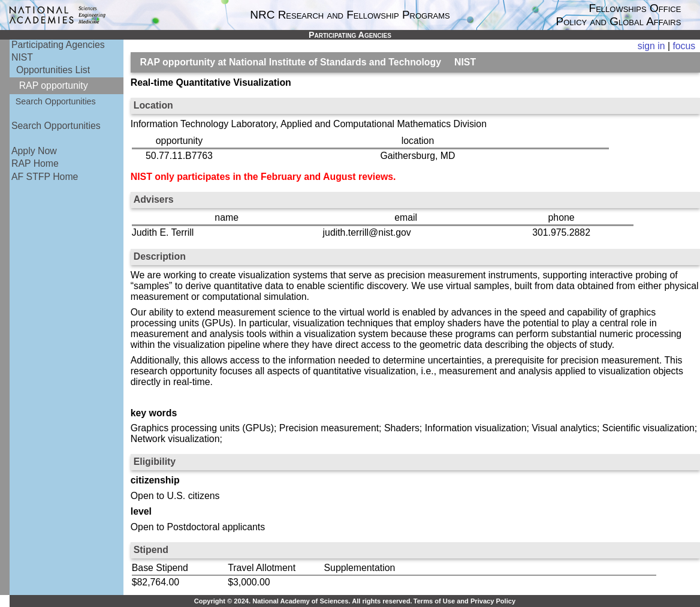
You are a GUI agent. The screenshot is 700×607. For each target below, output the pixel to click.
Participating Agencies (58, 45)
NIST (22, 57)
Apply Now (34, 151)
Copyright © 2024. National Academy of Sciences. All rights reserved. (303, 601)
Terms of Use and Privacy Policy (464, 601)
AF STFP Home (45, 177)
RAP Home (35, 163)
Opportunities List (53, 70)
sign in (651, 46)
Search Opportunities (56, 101)
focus (684, 46)
